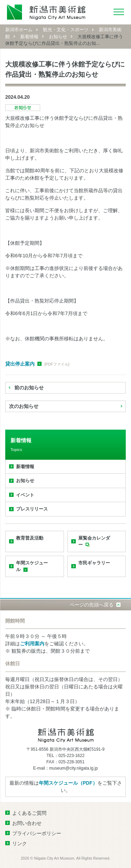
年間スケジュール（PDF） (68, 783)
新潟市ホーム (19, 30)
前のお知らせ (29, 388)
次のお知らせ (24, 406)
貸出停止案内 (20, 364)
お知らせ (58, 37)
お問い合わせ (27, 823)
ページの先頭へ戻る (92, 605)
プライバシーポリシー (37, 833)
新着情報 (29, 37)
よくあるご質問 (29, 813)
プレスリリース (32, 509)
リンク (20, 843)
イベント (25, 495)
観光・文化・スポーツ (66, 30)
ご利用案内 (32, 644)
